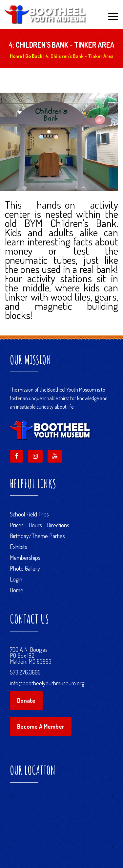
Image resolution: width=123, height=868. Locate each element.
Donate (26, 700)
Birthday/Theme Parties (37, 536)
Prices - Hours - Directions (40, 525)
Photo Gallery (25, 568)
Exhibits (19, 547)
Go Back (34, 56)
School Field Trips (29, 514)
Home (16, 56)
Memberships (25, 558)
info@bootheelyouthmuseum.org (47, 683)
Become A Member (41, 726)
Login (16, 579)
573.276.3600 (25, 672)
